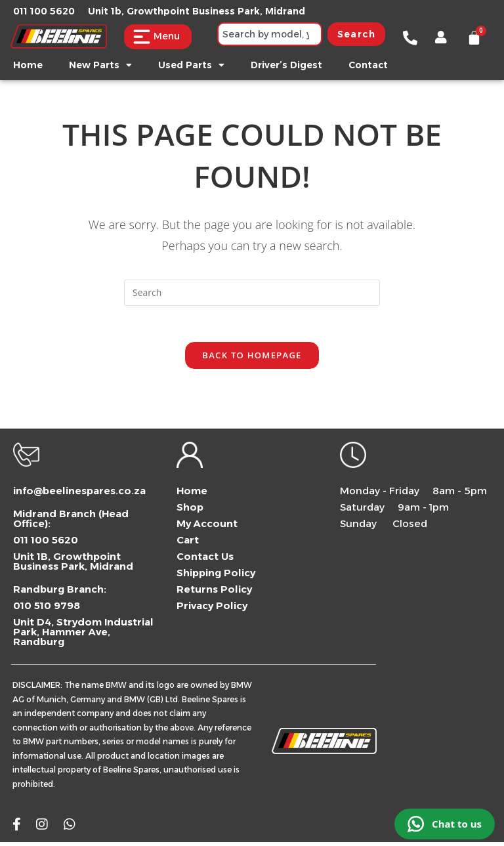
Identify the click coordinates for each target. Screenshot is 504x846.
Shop (190, 511)
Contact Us (205, 560)
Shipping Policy (216, 577)
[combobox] (270, 34)
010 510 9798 (47, 609)
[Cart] (474, 38)
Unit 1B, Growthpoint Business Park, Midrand (73, 565)
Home (28, 65)
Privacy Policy (212, 609)
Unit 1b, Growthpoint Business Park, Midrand (197, 11)
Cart (188, 544)
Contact (368, 65)
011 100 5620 (44, 11)
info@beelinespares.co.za (79, 495)
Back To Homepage (252, 359)
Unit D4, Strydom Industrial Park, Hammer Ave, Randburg (83, 636)
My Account (207, 527)
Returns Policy (214, 593)
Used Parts (191, 65)
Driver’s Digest (286, 65)
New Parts (100, 65)
